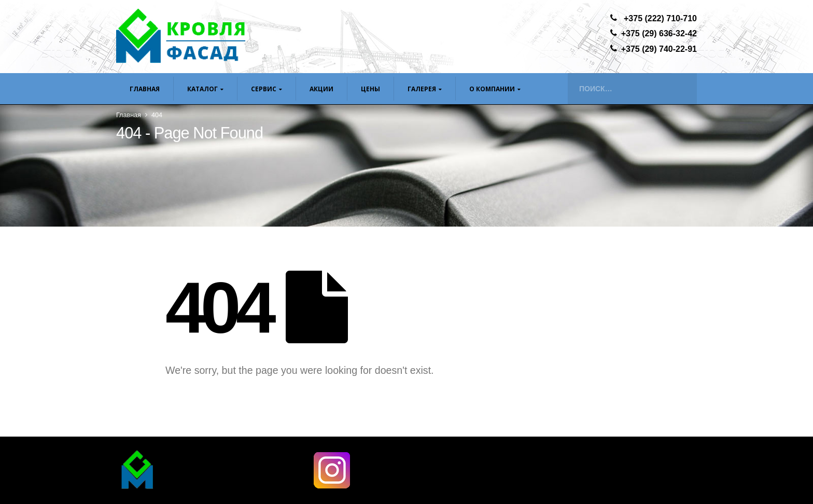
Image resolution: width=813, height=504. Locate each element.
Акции (321, 89)
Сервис (264, 89)
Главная (145, 89)
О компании (492, 89)
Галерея (422, 89)
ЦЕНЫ (370, 89)
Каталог (202, 89)
